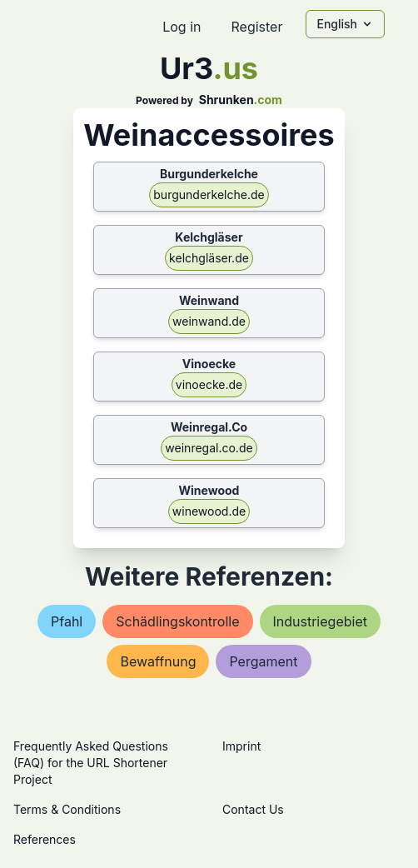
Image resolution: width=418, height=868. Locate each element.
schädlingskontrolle (177, 621)
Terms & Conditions (67, 809)
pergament (263, 661)
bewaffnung (158, 661)
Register (256, 27)
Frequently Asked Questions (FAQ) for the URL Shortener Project (91, 763)
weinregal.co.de (209, 448)
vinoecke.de (209, 384)
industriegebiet (320, 621)
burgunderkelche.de (209, 195)
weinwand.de (209, 321)
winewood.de (209, 511)
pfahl (67, 621)
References (45, 839)
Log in (182, 27)
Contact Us (253, 809)
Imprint (241, 746)
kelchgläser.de (209, 258)
